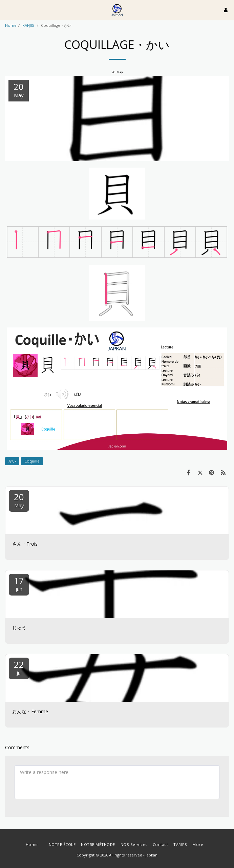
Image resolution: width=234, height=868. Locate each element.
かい (12, 461)
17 (19, 583)
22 (19, 667)
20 (19, 500)
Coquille (32, 461)
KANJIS (29, 25)
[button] (7, 10)
